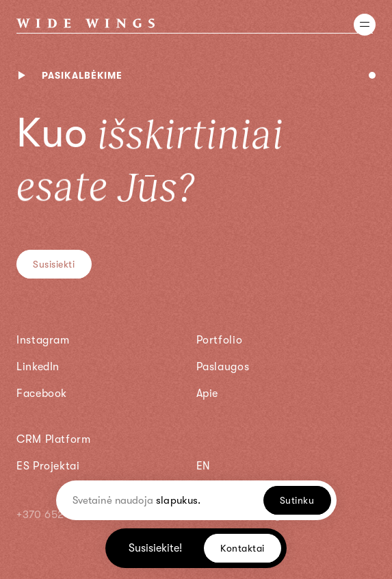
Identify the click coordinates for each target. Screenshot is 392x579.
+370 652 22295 (58, 515)
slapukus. (178, 500)
